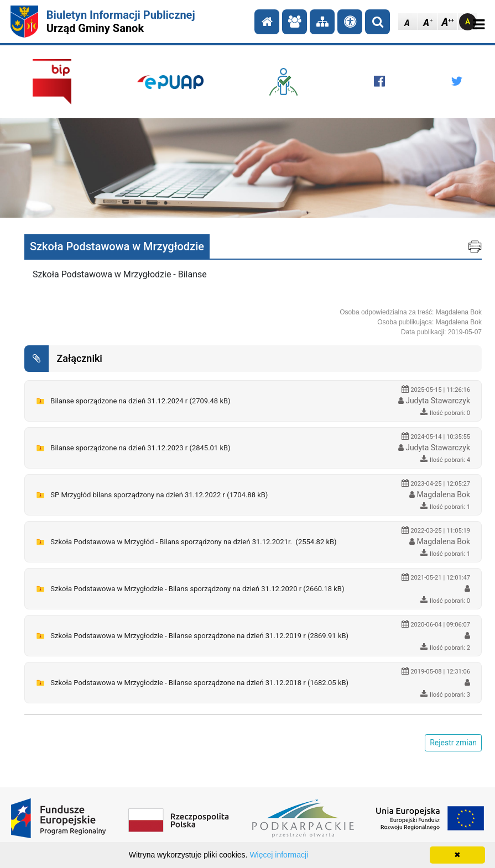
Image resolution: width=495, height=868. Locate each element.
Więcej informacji (279, 855)
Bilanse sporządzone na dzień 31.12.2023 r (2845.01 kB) (140, 448)
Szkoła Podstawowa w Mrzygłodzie (117, 246)
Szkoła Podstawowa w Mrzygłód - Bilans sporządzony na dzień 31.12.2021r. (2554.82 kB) (193, 542)
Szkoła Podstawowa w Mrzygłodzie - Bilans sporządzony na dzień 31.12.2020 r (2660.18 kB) (197, 589)
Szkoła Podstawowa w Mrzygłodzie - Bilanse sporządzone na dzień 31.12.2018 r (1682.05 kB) (199, 683)
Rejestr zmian (453, 743)
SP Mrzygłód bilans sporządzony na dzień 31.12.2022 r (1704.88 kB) (159, 495)
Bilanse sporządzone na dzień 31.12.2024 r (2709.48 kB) (140, 401)
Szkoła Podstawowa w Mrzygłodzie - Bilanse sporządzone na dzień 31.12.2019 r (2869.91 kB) (199, 636)
